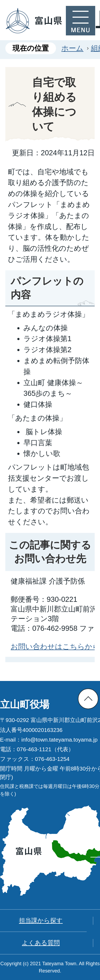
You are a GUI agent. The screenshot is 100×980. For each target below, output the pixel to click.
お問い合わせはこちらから (55, 646)
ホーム (72, 48)
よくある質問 (41, 943)
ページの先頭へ (88, 699)
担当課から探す (41, 920)
